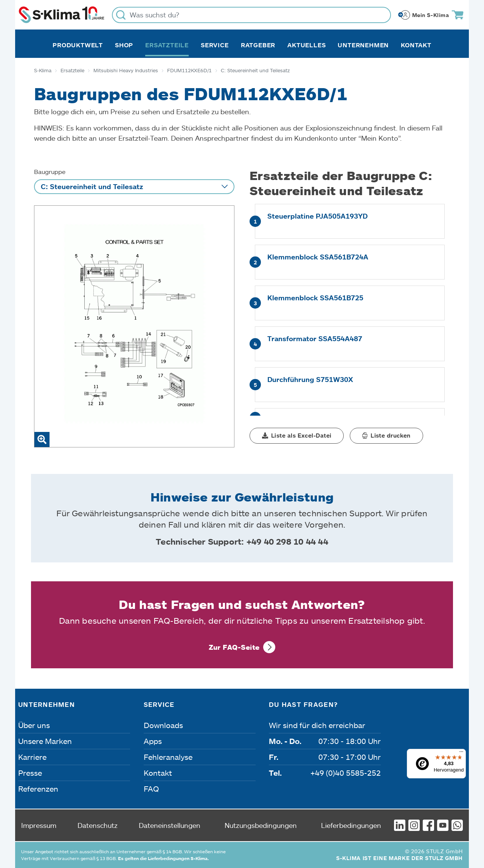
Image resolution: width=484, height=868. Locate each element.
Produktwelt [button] (78, 45)
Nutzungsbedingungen (261, 825)
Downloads (163, 725)
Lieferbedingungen (351, 825)
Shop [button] (124, 45)
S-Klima (43, 70)
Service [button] (215, 45)
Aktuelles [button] (306, 45)
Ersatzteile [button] (167, 45)
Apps (153, 741)
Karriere (32, 757)
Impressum (39, 825)
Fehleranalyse (168, 757)
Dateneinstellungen (170, 825)
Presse (30, 773)
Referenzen (38, 789)
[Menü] (461, 753)
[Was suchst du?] (251, 15)
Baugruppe (50, 172)
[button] (297, 436)
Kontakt (416, 45)
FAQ (151, 789)
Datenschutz (98, 825)
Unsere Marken (45, 741)
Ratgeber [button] (258, 45)
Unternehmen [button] (363, 45)
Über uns (34, 725)
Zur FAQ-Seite (234, 647)
